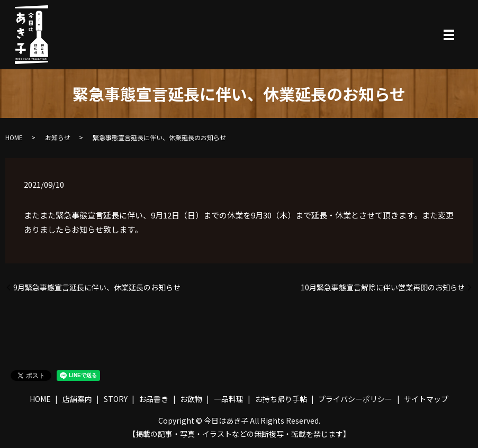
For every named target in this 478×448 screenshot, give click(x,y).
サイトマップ (426, 399)
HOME (14, 137)
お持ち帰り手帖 (281, 399)
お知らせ (58, 137)
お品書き (154, 399)
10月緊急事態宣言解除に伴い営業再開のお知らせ (383, 287)
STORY (116, 399)
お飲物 (191, 399)
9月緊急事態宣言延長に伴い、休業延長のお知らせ (97, 287)
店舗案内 (77, 399)
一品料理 (229, 399)
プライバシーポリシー (355, 399)
